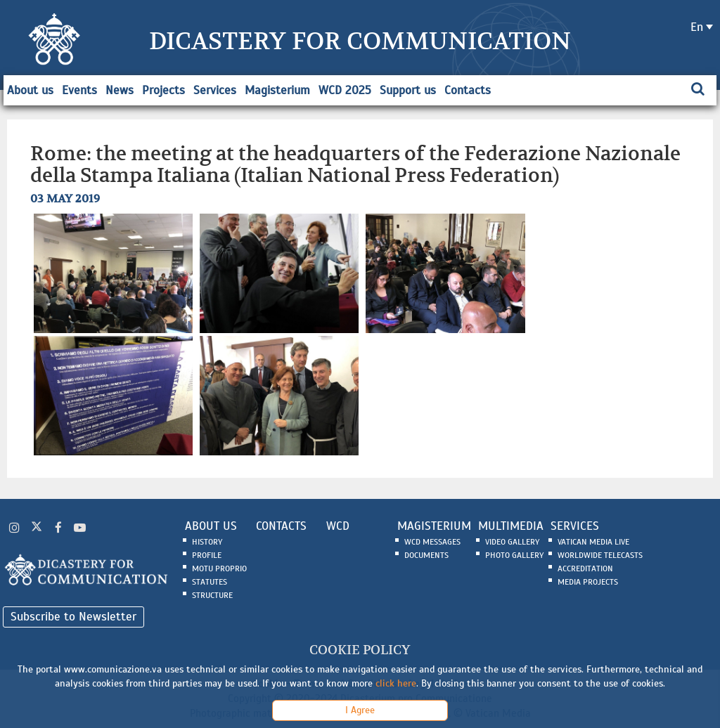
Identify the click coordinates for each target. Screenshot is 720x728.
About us (30, 90)
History (207, 542)
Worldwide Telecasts (600, 555)
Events (79, 90)
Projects (163, 90)
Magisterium (277, 90)
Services (215, 90)
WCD (338, 526)
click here (396, 683)
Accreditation (585, 568)
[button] (115, 272)
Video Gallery (512, 542)
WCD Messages (432, 542)
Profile (207, 555)
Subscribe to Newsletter (73, 617)
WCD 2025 (345, 90)
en (697, 27)
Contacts (468, 90)
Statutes (210, 582)
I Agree (360, 710)
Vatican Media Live (593, 542)
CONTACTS (281, 526)
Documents (426, 555)
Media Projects (588, 582)
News (120, 90)
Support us (408, 90)
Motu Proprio (219, 568)
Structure (212, 595)
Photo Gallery (514, 555)
